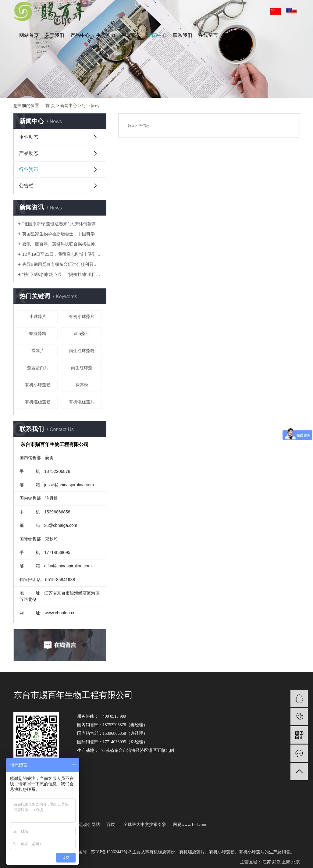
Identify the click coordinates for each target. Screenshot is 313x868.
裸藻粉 (82, 385)
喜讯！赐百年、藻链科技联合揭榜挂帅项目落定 (62, 244)
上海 (286, 862)
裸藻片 (38, 351)
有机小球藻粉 (38, 385)
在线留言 (208, 35)
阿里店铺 (234, 35)
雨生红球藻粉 (82, 351)
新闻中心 (157, 35)
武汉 (276, 862)
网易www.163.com (190, 825)
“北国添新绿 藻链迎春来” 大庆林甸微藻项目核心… (62, 224)
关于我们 (55, 35)
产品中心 (80, 35)
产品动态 (29, 153)
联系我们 (183, 35)
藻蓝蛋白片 (38, 368)
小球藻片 (38, 316)
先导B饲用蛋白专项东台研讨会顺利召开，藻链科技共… (62, 264)
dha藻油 (82, 334)
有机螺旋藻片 (82, 402)
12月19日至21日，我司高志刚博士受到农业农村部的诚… (62, 254)
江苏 (267, 862)
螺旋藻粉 (38, 334)
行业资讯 (91, 105)
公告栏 (26, 186)
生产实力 (106, 35)
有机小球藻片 (82, 316)
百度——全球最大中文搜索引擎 (136, 825)
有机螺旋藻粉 (38, 402)
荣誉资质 (131, 35)
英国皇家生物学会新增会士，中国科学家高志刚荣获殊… (62, 234)
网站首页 (29, 35)
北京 (296, 862)
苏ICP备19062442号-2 (111, 852)
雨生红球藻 (82, 368)
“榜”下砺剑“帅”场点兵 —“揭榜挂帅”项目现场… (62, 274)
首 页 (50, 105)
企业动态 (29, 137)
